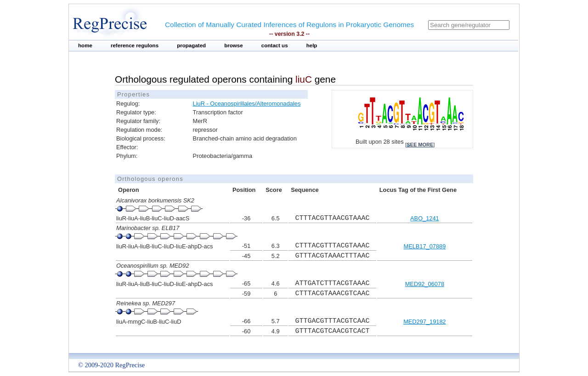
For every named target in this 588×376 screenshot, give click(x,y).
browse (234, 45)
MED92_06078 (425, 284)
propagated (191, 45)
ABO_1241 (425, 218)
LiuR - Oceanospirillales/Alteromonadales (247, 104)
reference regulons (135, 45)
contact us (275, 45)
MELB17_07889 (424, 246)
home (85, 45)
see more (420, 145)
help (312, 45)
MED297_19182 (425, 322)
